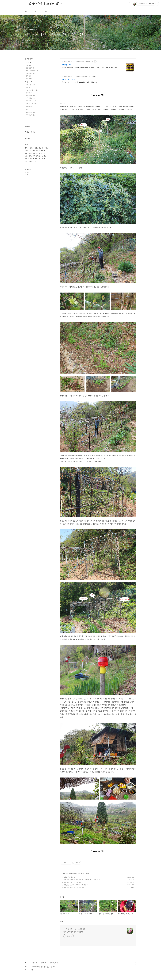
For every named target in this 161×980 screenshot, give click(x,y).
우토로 (38, 151)
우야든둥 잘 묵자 (31, 112)
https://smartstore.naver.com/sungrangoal (77, 62)
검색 (130, 4)
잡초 (26, 148)
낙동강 (31, 148)
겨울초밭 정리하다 (68, 877)
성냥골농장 (66, 65)
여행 (46, 148)
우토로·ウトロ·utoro (32, 103)
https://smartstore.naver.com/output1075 (77, 76)
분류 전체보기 (29, 59)
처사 (26, 963)
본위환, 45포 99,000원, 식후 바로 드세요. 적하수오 (80, 82)
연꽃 (34, 153)
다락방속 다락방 (30, 115)
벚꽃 (26, 156)
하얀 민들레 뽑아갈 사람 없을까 (72, 882)
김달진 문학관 (30, 68)
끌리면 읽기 (29, 93)
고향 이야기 (66, 873)
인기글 (33, 132)
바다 (40, 159)
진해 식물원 (29, 79)
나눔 (34, 151)
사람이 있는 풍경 (31, 95)
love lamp (29, 106)
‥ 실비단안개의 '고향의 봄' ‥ (44, 4)
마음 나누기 (29, 82)
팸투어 (43, 151)
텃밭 (30, 153)
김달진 (38, 156)
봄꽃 (30, 156)
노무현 (36, 148)
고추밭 (43, 153)
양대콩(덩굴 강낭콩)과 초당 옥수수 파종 (74, 885)
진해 (35, 161)
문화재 (31, 161)
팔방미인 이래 (54, 963)
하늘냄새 (34, 963)
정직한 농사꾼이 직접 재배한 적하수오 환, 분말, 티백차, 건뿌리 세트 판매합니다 (89, 67)
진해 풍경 (29, 76)
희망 (45, 156)
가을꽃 (38, 153)
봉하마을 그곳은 (30, 98)
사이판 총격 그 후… (32, 101)
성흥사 (32, 159)
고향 (26, 151)
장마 (26, 153)
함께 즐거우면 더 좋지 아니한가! (73, 932)
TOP (134, 964)
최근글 (27, 132)
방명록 (44, 11)
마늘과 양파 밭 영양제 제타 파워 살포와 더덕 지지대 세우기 (80, 880)
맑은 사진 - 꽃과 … (31, 85)
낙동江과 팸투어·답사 (32, 90)
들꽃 (36, 159)
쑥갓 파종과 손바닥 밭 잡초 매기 (72, 887)
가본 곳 (28, 87)
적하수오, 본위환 (69, 79)
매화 (44, 159)
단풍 (26, 161)
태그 (34, 11)
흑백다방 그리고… (31, 73)
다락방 (27, 109)
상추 (34, 156)
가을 (40, 148)
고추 (30, 151)
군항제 (27, 159)
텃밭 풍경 (74, 873)
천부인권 (43, 963)
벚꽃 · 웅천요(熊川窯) (32, 71)
